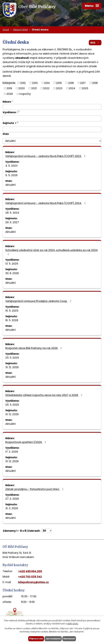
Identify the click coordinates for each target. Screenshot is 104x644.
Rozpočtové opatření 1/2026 (26, 442)
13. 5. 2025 (12, 264)
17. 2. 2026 (12, 452)
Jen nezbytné (53, 639)
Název (7, 102)
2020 (22, 88)
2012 (23, 83)
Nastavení (69, 639)
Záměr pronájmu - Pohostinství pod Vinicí (35, 489)
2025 (85, 88)
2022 (46, 88)
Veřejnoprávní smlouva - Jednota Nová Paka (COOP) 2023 (46, 156)
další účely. (73, 624)
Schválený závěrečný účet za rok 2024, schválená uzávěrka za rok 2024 (51, 252)
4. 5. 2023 (11, 166)
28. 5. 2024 (12, 213)
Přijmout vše (36, 639)
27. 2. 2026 (12, 499)
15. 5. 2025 (12, 311)
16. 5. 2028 (12, 320)
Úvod (6, 30)
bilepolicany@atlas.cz (33, 582)
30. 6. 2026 (12, 273)
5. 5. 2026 (11, 175)
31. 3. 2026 (12, 508)
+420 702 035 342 (30, 577)
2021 (34, 88)
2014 (47, 83)
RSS (95, 43)
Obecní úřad (20, 30)
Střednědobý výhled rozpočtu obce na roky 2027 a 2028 (44, 395)
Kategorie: (9, 83)
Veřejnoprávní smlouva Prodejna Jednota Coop (39, 301)
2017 (83, 83)
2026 (10, 94)
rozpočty (25, 94)
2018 (95, 83)
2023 (59, 88)
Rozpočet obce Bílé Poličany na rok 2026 (34, 348)
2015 (59, 83)
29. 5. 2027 (12, 222)
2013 (35, 83)
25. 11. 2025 (12, 358)
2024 (72, 88)
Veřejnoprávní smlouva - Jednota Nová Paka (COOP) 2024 (46, 203)
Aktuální (10, 185)
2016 (71, 83)
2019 (9, 88)
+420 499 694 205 (30, 571)
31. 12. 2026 (12, 367)
